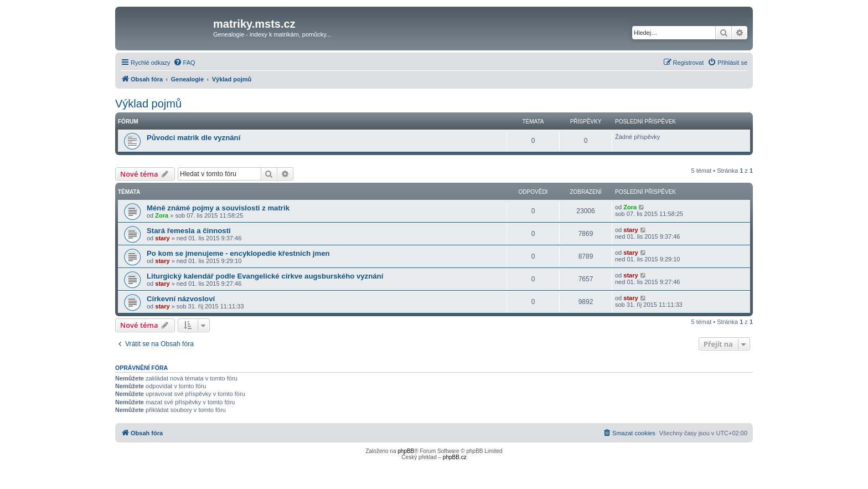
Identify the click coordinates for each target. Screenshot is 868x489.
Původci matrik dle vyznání (193, 138)
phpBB (406, 451)
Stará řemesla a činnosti (189, 231)
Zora (162, 215)
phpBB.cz (455, 457)
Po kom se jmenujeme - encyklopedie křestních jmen (238, 253)
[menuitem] (184, 63)
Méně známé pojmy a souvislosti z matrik (218, 208)
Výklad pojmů (148, 104)
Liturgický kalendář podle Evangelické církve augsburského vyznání (265, 276)
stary (162, 238)
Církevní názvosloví (181, 299)
